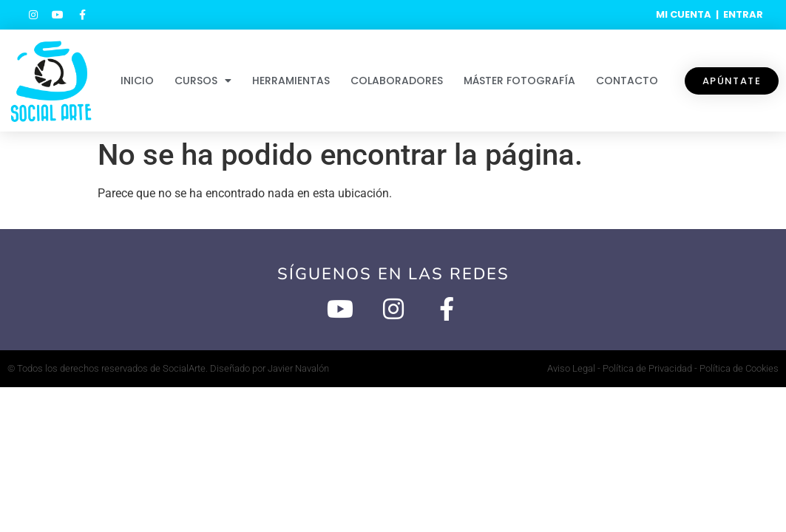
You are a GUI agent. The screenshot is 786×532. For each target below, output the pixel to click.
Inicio (137, 81)
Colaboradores (397, 81)
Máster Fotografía (519, 81)
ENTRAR (743, 14)
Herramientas (291, 81)
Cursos (203, 81)
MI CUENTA (684, 14)
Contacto (627, 81)
